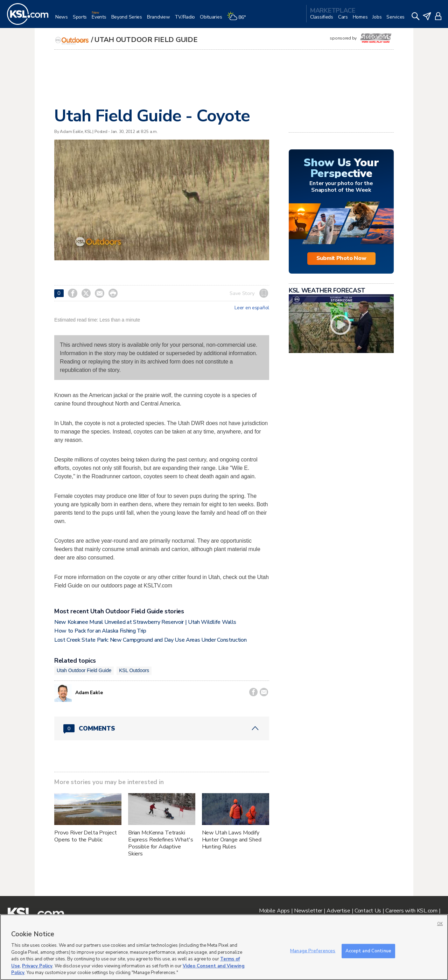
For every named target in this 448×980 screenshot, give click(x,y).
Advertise (338, 911)
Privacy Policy (37, 966)
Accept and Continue (368, 951)
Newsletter (308, 911)
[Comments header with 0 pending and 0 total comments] (162, 728)
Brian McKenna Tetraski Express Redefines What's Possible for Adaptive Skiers (161, 843)
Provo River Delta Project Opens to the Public (86, 836)
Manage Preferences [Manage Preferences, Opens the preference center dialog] (313, 951)
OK (440, 924)
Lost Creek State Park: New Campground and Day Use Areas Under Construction (150, 640)
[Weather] (239, 20)
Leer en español (252, 308)
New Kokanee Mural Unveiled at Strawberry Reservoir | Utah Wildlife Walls (145, 622)
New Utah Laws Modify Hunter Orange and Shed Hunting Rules (232, 840)
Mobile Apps (274, 911)
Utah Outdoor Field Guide (146, 40)
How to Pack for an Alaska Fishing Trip (100, 631)
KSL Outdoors (134, 670)
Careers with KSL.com (411, 911)
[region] (224, 947)
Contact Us (368, 911)
